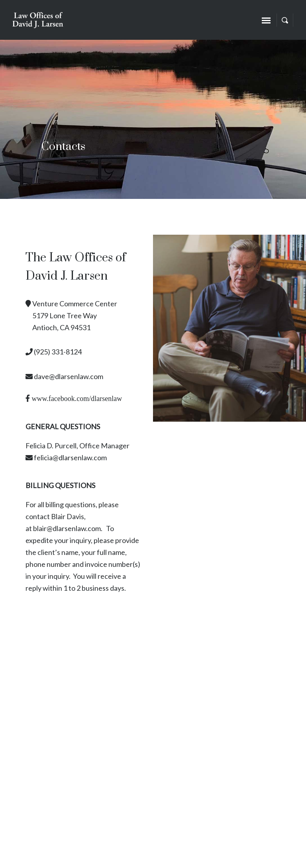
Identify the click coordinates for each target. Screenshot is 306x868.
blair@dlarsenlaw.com (67, 528)
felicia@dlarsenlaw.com (70, 457)
